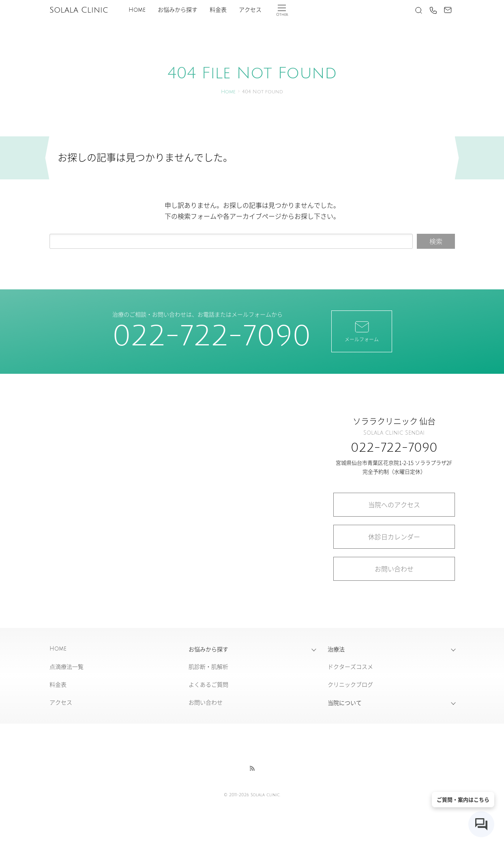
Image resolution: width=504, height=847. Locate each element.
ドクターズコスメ (350, 666)
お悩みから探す (178, 10)
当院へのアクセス (394, 504)
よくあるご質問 (208, 684)
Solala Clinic (79, 10)
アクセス (250, 10)
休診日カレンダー (394, 537)
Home (137, 10)
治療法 (336, 649)
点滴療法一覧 (66, 666)
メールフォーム (362, 331)
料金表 (218, 10)
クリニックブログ (350, 684)
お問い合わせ (394, 569)
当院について (345, 703)
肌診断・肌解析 (208, 666)
